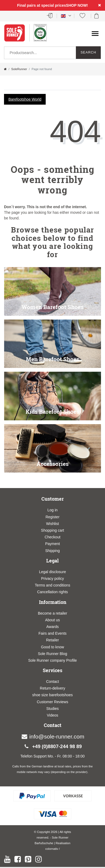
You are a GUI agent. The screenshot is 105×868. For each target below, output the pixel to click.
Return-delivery (52, 688)
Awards (52, 627)
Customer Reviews (52, 702)
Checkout (52, 537)
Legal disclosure (52, 572)
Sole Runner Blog (53, 654)
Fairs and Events (52, 633)
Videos (52, 715)
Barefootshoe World (25, 99)
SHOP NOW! (77, 5)
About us (52, 620)
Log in (52, 510)
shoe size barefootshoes (53, 695)
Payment (52, 544)
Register (52, 517)
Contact (52, 682)
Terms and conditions (52, 585)
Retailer (52, 640)
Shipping (52, 551)
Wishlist (52, 524)
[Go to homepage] (5, 69)
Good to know (52, 647)
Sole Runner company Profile (52, 660)
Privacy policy (53, 578)
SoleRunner (19, 69)
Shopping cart (52, 530)
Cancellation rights (52, 592)
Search (88, 52)
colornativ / (52, 849)
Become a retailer (53, 613)
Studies (52, 709)
